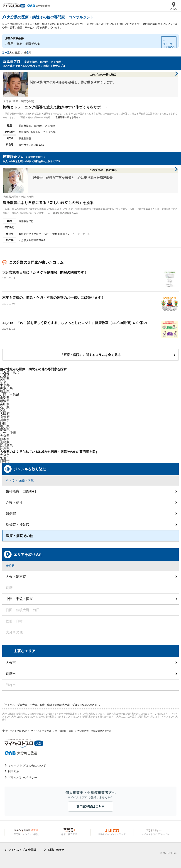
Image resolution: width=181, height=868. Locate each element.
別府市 (11, 674)
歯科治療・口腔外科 (21, 491)
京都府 (5, 417)
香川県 (5, 426)
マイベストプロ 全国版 (22, 850)
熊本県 (5, 439)
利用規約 (14, 771)
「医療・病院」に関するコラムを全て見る (90, 355)
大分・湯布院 (16, 577)
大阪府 (5, 414)
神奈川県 (6, 388)
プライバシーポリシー (22, 778)
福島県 (5, 379)
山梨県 (5, 398)
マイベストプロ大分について (27, 766)
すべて (10, 480)
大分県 (5, 436)
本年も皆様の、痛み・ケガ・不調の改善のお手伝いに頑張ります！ (53, 298)
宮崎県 (5, 442)
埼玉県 (5, 391)
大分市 (5, 455)
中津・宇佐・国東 (19, 599)
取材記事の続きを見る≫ (68, 117)
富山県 (5, 404)
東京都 (5, 385)
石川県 (5, 407)
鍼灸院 (11, 514)
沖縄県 (5, 449)
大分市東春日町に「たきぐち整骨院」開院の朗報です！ (45, 272)
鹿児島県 (6, 445)
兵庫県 (5, 420)
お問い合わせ (56, 850)
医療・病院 (26, 480)
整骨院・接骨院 (18, 525)
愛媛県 (5, 429)
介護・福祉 (14, 502)
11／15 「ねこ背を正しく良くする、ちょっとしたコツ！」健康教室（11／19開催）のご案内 (75, 323)
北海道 (5, 375)
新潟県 (5, 401)
